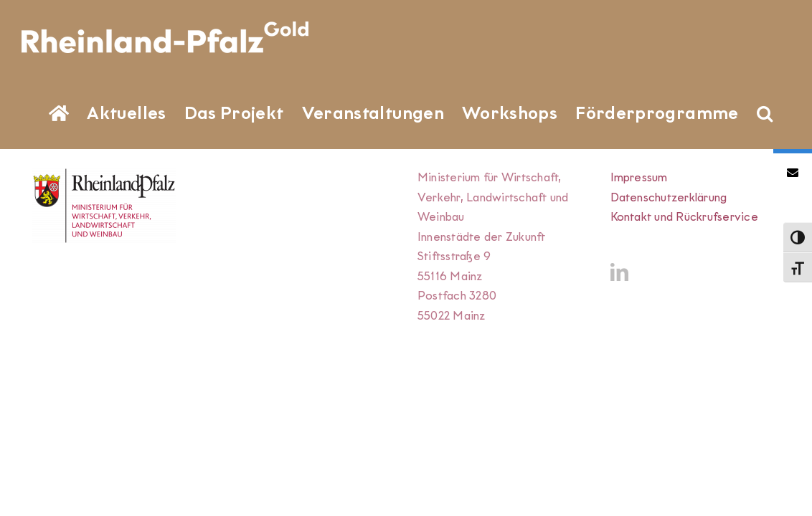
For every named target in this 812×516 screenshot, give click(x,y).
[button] (227, 186)
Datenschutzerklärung (669, 272)
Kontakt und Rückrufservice (684, 291)
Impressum (639, 252)
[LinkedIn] (619, 347)
